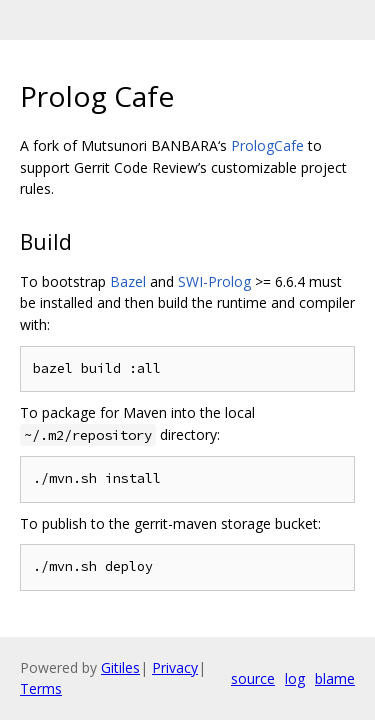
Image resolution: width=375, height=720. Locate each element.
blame (335, 678)
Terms (41, 688)
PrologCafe (267, 145)
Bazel (128, 281)
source (253, 678)
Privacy (175, 667)
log (295, 678)
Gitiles (120, 667)
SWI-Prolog (214, 281)
